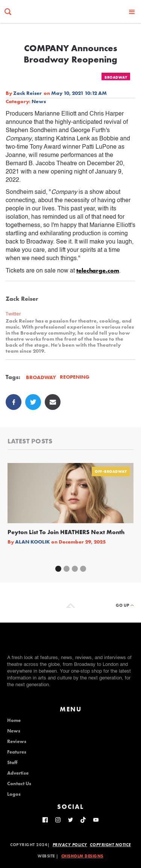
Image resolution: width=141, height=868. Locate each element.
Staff (12, 763)
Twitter (13, 314)
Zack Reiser (27, 93)
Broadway (116, 77)
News (39, 101)
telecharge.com (98, 270)
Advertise (18, 773)
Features (17, 752)
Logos (14, 794)
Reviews (17, 742)
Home (14, 720)
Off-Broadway (111, 471)
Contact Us (19, 784)
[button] (132, 11)
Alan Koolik (33, 542)
